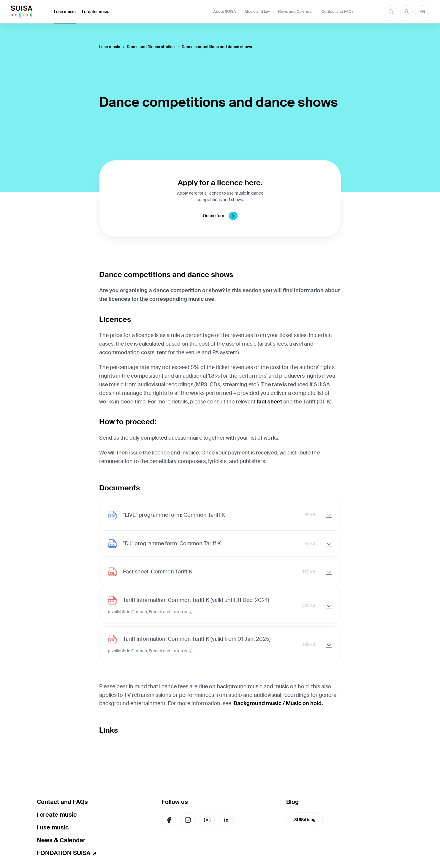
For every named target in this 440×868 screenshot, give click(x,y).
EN (422, 12)
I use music (65, 12)
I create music (96, 12)
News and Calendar (295, 12)
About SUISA (225, 12)
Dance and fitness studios (151, 47)
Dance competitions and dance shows (217, 47)
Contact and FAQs (338, 12)
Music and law (257, 12)
